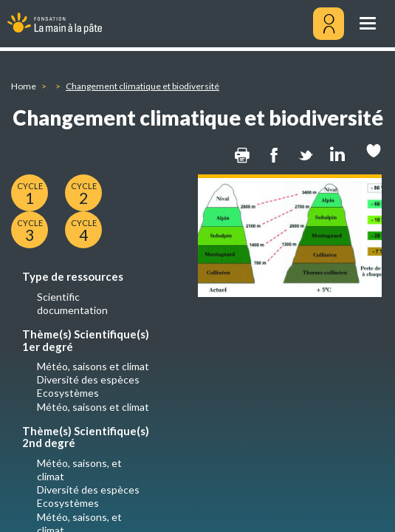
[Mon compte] (329, 24)
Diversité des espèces (88, 379)
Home (24, 86)
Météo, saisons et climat (93, 366)
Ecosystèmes (68, 393)
